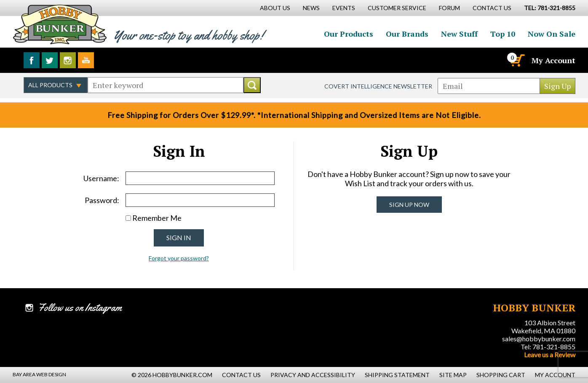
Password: (102, 200)
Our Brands (407, 34)
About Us (275, 8)
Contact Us (492, 8)
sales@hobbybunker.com (539, 339)
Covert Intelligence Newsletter (378, 86)
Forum (449, 8)
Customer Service (397, 8)
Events (344, 8)
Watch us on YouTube (86, 60)
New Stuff (459, 34)
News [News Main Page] (311, 8)
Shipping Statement (397, 375)
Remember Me (157, 218)
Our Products (349, 34)
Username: (101, 178)
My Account (553, 60)
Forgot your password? (179, 258)
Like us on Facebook (32, 60)
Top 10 (503, 34)
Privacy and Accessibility (313, 375)
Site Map (453, 375)
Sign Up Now (409, 205)
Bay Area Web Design (39, 374)
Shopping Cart (501, 375)
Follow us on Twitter (50, 60)
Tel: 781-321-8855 (548, 347)
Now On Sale (552, 34)
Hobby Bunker (60, 24)
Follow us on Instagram (68, 60)
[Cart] (517, 60)
